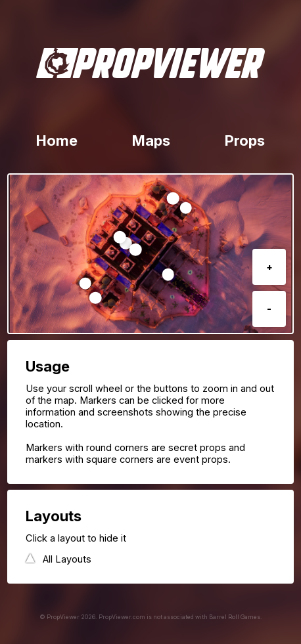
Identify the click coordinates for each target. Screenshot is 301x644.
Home (57, 140)
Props (245, 140)
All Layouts (67, 559)
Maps (151, 140)
